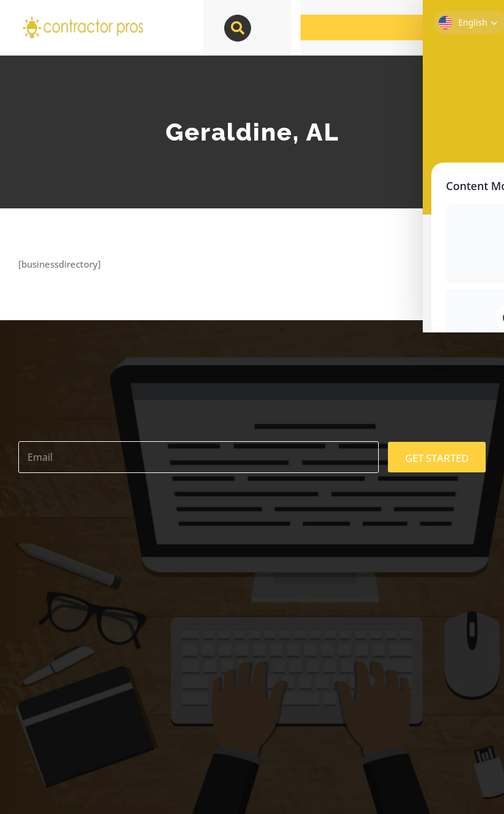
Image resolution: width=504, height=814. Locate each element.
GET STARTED (437, 458)
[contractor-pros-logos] (82, 20)
